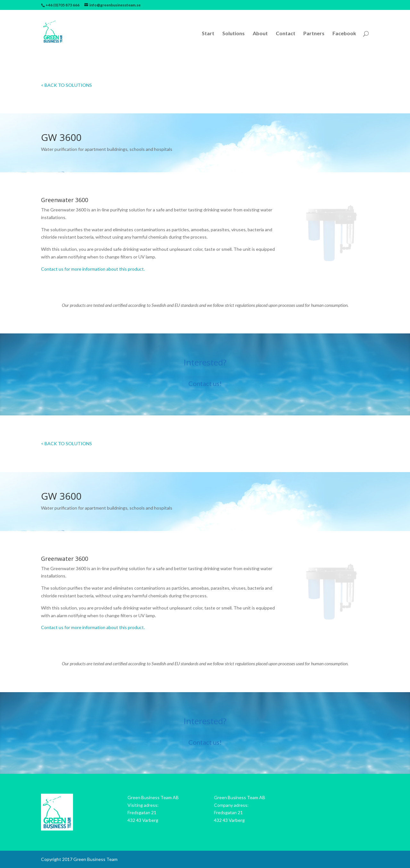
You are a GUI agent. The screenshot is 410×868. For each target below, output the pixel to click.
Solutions (234, 34)
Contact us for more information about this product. (93, 269)
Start (208, 34)
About (260, 34)
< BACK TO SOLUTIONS (66, 85)
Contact (286, 34)
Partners (314, 34)
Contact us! (205, 383)
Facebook (344, 34)
